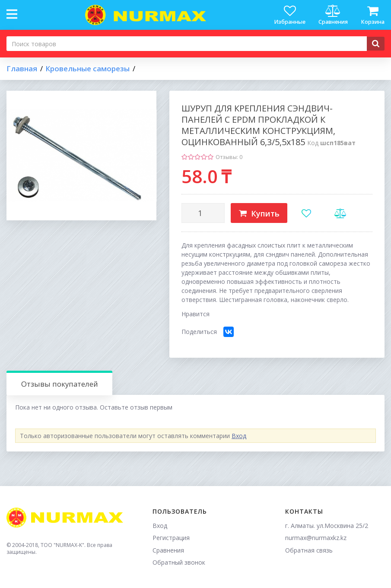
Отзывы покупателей (60, 384)
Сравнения (168, 550)
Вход (239, 436)
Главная (22, 69)
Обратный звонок (179, 562)
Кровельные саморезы (87, 69)
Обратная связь (309, 550)
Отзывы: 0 (229, 157)
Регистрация (171, 538)
